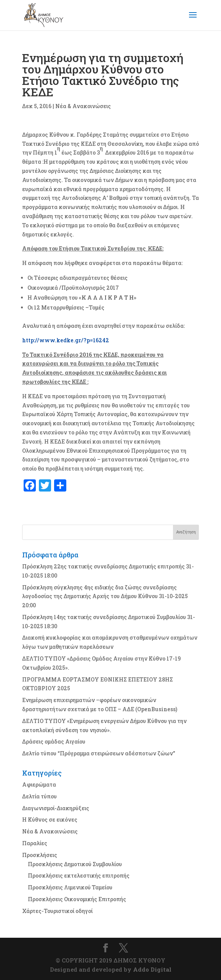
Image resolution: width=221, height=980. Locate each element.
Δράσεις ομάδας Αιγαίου (54, 741)
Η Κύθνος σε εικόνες (50, 820)
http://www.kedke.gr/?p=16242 (66, 340)
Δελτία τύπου (39, 796)
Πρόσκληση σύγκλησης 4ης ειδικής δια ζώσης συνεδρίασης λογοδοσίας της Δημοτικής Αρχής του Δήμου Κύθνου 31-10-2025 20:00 (105, 596)
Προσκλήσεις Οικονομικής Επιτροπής (77, 899)
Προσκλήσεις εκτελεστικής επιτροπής (79, 875)
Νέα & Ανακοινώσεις (83, 106)
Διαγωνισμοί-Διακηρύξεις (56, 808)
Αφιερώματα (39, 784)
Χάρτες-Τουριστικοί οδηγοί (57, 911)
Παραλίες (35, 843)
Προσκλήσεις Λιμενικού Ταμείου (70, 887)
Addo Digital (152, 969)
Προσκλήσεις (40, 855)
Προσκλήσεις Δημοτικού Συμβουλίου (75, 864)
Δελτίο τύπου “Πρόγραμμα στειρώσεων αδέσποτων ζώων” (99, 753)
